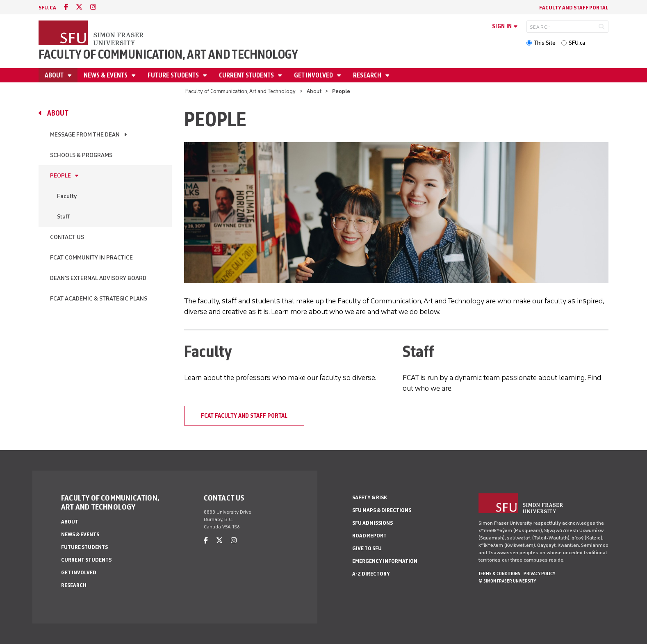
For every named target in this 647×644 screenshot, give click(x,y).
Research (368, 75)
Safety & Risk (370, 497)
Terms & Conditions (499, 573)
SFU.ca (577, 43)
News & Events (106, 75)
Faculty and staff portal (574, 8)
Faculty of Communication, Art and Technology (168, 54)
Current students (247, 75)
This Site (545, 43)
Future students (174, 75)
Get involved (314, 75)
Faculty (67, 196)
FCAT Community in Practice (91, 258)
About (55, 75)
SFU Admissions (372, 523)
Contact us (67, 237)
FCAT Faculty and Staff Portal (244, 416)
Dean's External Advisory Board (98, 278)
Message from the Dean (85, 135)
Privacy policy (539, 573)
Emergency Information (385, 561)
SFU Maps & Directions (382, 510)
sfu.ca (47, 8)
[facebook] (66, 7)
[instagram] (93, 7)
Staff (63, 217)
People (60, 176)
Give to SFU (367, 548)
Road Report (369, 536)
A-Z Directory (371, 574)
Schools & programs (81, 155)
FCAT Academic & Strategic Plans (99, 299)
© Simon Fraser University (507, 581)
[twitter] (79, 7)
